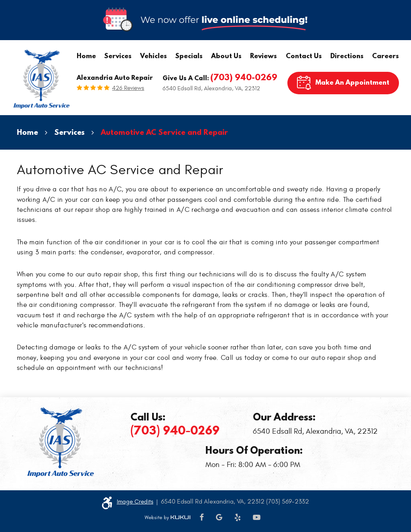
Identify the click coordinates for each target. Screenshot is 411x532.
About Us (226, 56)
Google (219, 518)
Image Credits (135, 502)
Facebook (202, 518)
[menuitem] (86, 56)
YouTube (257, 518)
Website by (167, 518)
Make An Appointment (352, 82)
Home (86, 56)
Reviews (263, 56)
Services (118, 56)
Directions (347, 56)
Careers (386, 56)
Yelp (238, 518)
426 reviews (128, 88)
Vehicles (154, 56)
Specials (189, 56)
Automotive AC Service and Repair (164, 132)
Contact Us (304, 56)
